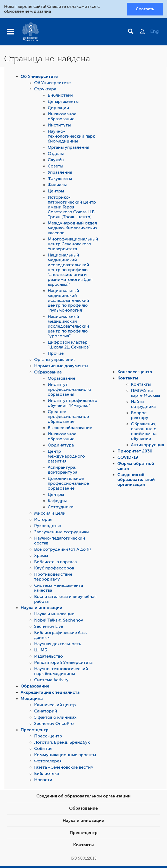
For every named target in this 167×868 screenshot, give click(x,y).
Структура (45, 89)
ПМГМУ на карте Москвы (145, 393)
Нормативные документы (61, 366)
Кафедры (57, 501)
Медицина (32, 699)
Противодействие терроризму (53, 577)
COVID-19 (128, 457)
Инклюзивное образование (62, 116)
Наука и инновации (41, 608)
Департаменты (63, 102)
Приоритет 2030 (135, 451)
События (43, 749)
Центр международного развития (66, 456)
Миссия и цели (50, 513)
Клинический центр (55, 705)
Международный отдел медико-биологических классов (73, 228)
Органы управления (68, 147)
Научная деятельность (58, 644)
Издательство (49, 656)
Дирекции (58, 108)
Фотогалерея (48, 761)
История (43, 519)
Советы (55, 166)
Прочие (56, 353)
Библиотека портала (55, 562)
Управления (60, 172)
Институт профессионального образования (69, 389)
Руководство (48, 526)
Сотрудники (61, 507)
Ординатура (61, 445)
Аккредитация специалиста (50, 692)
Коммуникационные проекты (65, 755)
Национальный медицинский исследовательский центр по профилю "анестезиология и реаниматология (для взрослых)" (70, 270)
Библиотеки (60, 95)
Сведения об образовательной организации (136, 480)
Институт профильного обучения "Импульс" (73, 403)
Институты (59, 125)
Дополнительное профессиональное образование (68, 483)
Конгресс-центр (135, 372)
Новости (43, 780)
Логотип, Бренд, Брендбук (62, 742)
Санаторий (46, 711)
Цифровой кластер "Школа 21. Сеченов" (69, 345)
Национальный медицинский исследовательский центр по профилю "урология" (68, 326)
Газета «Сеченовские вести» (64, 767)
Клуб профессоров (54, 568)
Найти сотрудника (143, 404)
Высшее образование (70, 428)
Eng (155, 31)
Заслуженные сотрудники (62, 532)
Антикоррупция (147, 445)
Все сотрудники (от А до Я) (62, 549)
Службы (56, 160)
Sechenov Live (49, 626)
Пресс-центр (35, 730)
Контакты (128, 378)
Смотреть (145, 9)
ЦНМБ (41, 650)
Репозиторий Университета (63, 663)
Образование (48, 372)
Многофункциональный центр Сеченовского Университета (73, 244)
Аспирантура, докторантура (62, 470)
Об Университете (39, 77)
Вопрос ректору (140, 415)
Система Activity (51, 680)
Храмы (41, 556)
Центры (56, 191)
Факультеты (60, 179)
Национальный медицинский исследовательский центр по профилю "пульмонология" (68, 300)
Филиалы (57, 185)
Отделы (56, 154)
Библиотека (46, 774)
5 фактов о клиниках (55, 717)
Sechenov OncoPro (54, 724)
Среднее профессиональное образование (68, 417)
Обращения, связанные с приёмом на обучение (144, 431)
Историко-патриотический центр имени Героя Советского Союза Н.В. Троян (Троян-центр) (72, 207)
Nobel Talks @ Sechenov (59, 620)
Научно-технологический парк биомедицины (71, 136)
